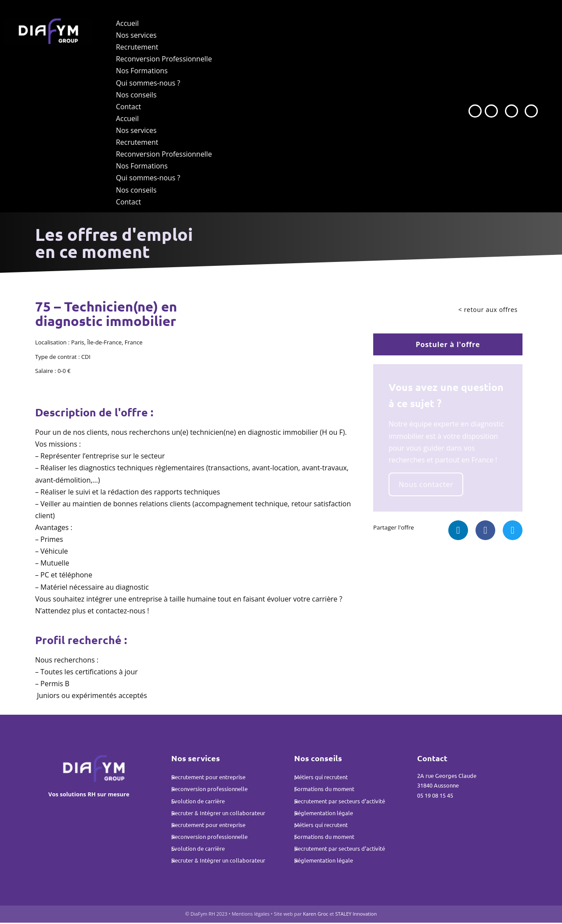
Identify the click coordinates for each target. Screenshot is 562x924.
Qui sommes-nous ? (148, 83)
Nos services (136, 35)
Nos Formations (142, 71)
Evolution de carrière (198, 802)
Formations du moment (324, 790)
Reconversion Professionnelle (164, 59)
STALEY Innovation (356, 915)
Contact (128, 107)
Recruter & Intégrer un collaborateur (218, 814)
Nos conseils (136, 95)
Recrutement (137, 47)
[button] (458, 532)
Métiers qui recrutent (321, 778)
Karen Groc (316, 915)
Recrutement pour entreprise (208, 778)
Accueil (127, 23)
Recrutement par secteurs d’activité (340, 802)
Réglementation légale (324, 814)
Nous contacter (427, 485)
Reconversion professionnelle (209, 790)
